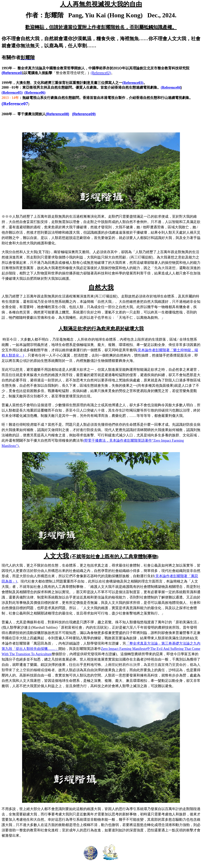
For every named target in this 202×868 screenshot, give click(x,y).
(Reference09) (84, 114)
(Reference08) (58, 114)
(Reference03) (133, 83)
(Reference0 (13, 73)
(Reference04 (171, 87)
